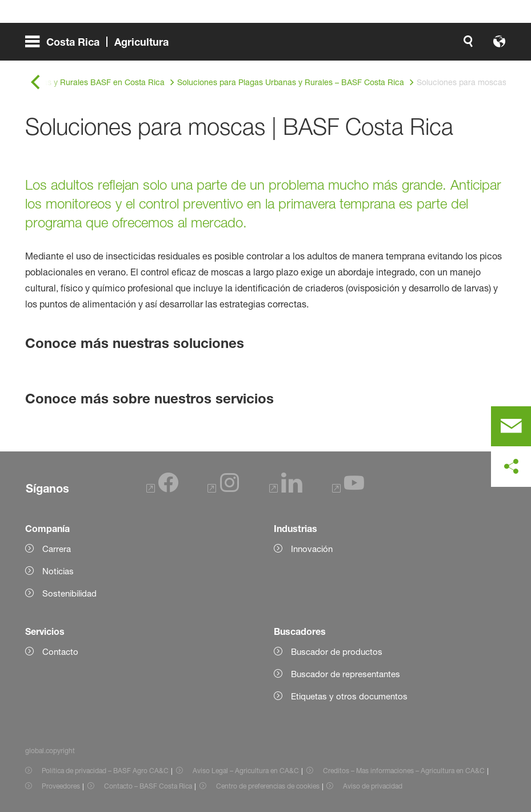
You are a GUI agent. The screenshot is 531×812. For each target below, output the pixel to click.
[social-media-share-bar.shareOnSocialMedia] (511, 467)
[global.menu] (101, 46)
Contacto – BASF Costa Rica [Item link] (148, 786)
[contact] (511, 426)
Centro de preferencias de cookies (268, 786)
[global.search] (352, 46)
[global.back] (35, 83)
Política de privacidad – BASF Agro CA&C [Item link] (105, 771)
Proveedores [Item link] (61, 786)
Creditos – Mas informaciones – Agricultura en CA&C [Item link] (404, 771)
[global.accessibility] (379, 46)
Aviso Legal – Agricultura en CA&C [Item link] (246, 771)
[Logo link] (460, 46)
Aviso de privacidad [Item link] (373, 786)
